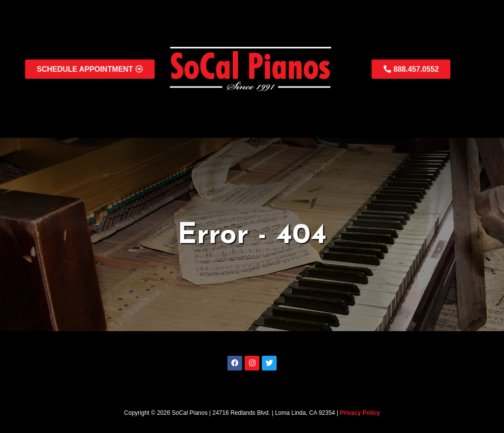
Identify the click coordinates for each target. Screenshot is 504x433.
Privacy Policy (360, 413)
